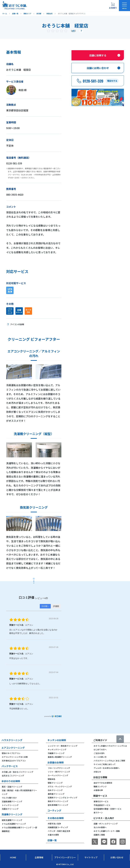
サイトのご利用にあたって (105, 764)
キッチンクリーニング (57, 749)
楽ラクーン (98, 812)
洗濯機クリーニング (12, 814)
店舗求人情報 (99, 835)
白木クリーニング (55, 790)
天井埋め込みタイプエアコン (14, 761)
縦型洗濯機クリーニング (12, 820)
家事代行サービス (101, 801)
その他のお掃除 (56, 818)
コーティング (54, 810)
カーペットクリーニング (58, 775)
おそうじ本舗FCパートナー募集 (107, 831)
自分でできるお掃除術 (103, 783)
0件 (73, 31)
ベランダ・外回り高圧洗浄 (59, 831)
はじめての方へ (100, 749)
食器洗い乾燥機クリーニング (60, 757)
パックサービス (10, 766)
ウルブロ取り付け (9, 798)
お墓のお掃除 (53, 835)
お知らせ (97, 772)
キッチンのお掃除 (57, 740)
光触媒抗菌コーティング (58, 827)
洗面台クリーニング (10, 809)
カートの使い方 (100, 757)
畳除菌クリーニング (56, 794)
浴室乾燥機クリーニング (12, 801)
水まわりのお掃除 (11, 781)
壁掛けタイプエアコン (11, 753)
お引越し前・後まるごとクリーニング (18, 772)
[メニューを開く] (124, 6)
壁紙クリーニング (55, 783)
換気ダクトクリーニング (58, 801)
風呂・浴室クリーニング (12, 787)
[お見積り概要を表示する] (113, 6)
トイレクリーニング (10, 805)
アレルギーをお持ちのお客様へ (107, 768)
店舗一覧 (52, 840)
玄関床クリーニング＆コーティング (63, 798)
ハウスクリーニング (12, 740)
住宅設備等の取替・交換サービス (107, 809)
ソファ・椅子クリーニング (59, 772)
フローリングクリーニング (59, 768)
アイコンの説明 (17, 324)
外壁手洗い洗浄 (54, 824)
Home (13, 857)
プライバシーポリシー (65, 857)
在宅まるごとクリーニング (13, 776)
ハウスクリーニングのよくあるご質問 (109, 761)
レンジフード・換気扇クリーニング (63, 746)
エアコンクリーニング (13, 748)
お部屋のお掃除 (56, 762)
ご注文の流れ (99, 753)
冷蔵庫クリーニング (56, 753)
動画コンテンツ (100, 786)
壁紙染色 (52, 779)
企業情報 (39, 857)
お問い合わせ (117, 857)
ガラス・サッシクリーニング (60, 786)
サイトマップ (91, 857)
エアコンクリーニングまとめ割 (15, 757)
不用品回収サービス (102, 805)
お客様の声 (98, 790)
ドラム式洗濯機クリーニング (14, 824)
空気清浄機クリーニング (58, 805)
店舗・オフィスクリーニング (106, 824)
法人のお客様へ (100, 827)
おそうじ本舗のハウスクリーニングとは (110, 746)
